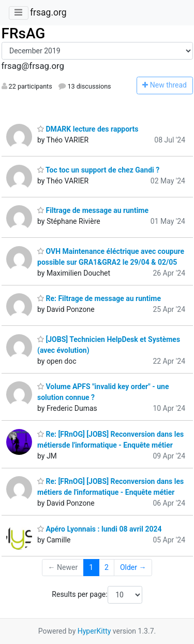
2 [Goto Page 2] (107, 567)
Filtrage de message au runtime (93, 210)
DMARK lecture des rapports (88, 129)
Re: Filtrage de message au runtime (99, 298)
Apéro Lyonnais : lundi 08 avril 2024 (100, 529)
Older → (133, 567)
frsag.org (48, 12)
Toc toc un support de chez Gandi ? (98, 170)
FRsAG (24, 33)
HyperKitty (94, 631)
